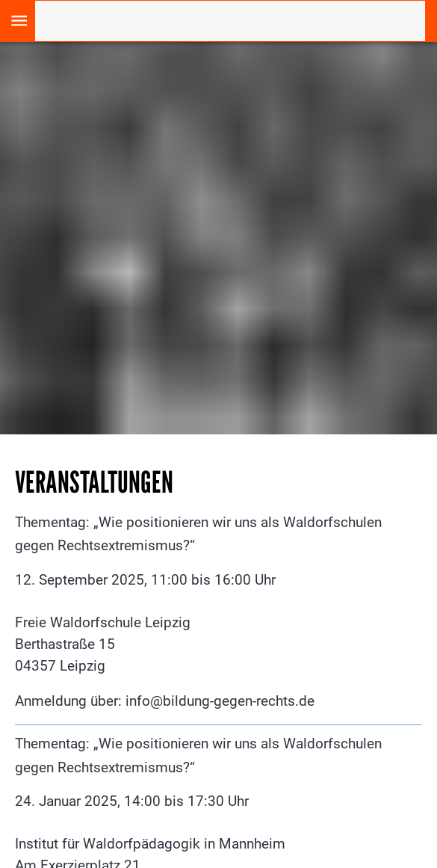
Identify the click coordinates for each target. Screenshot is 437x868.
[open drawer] (19, 21)
